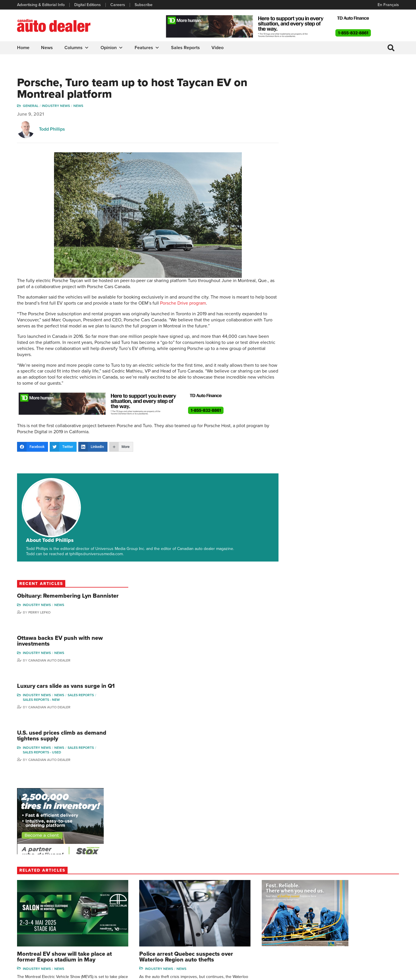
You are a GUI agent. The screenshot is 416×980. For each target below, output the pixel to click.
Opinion (112, 48)
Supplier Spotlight (275, 902)
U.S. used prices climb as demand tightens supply (345, 247)
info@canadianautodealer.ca (49, 887)
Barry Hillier (322, 937)
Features (147, 48)
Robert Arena (324, 893)
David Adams (324, 884)
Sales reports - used (337, 263)
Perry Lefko (334, 116)
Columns (77, 48)
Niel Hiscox (322, 946)
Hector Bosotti (325, 911)
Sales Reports (186, 48)
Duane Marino (370, 902)
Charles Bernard (327, 902)
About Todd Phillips (91, 481)
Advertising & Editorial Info (41, 5)
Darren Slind (369, 937)
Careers (118, 5)
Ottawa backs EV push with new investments (355, 145)
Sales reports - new (336, 210)
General (31, 107)
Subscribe (144, 5)
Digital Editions (88, 5)
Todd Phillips (52, 130)
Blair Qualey (368, 919)
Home (24, 48)
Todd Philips (368, 911)
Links (120, 902)
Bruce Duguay (325, 928)
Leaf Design (387, 973)
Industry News (56, 107)
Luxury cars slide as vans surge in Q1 (353, 193)
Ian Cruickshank (326, 919)
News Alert (224, 911)
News (47, 48)
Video (218, 48)
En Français (388, 5)
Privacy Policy (29, 973)
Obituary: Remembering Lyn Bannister (349, 97)
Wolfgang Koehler (373, 884)
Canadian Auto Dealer (344, 164)
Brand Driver (271, 893)
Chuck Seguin (370, 928)
